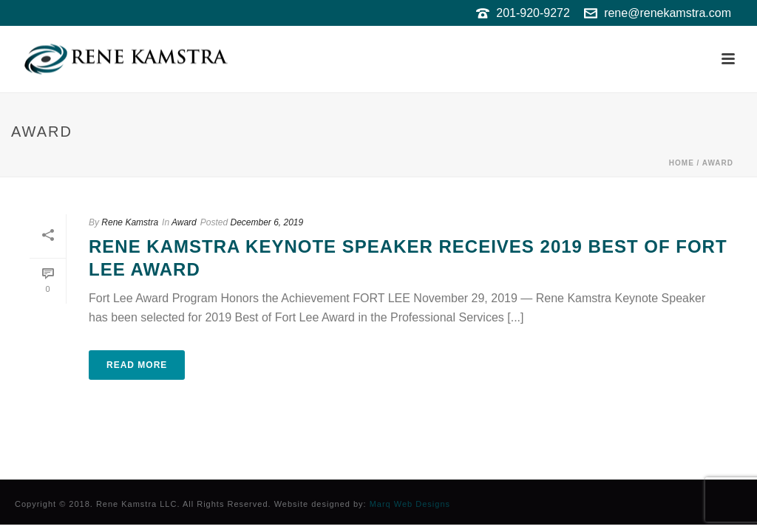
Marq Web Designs (410, 504)
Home (682, 163)
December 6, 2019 (267, 222)
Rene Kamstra (130, 222)
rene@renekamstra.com (668, 13)
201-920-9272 (533, 13)
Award (718, 163)
